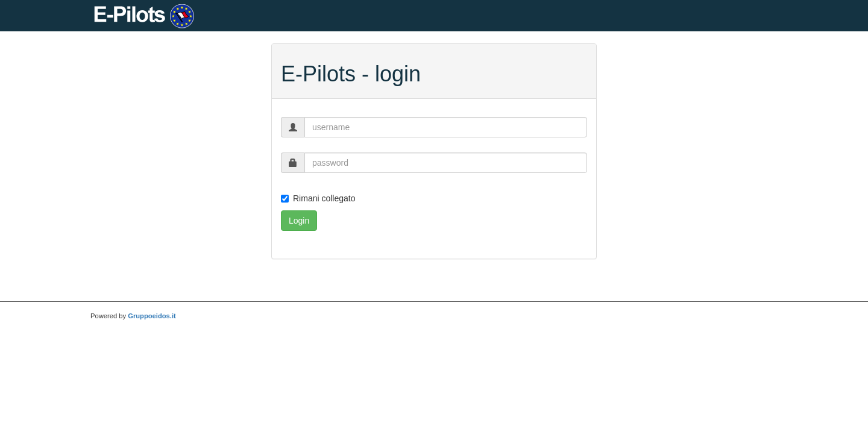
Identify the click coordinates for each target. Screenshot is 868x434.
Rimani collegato (318, 198)
